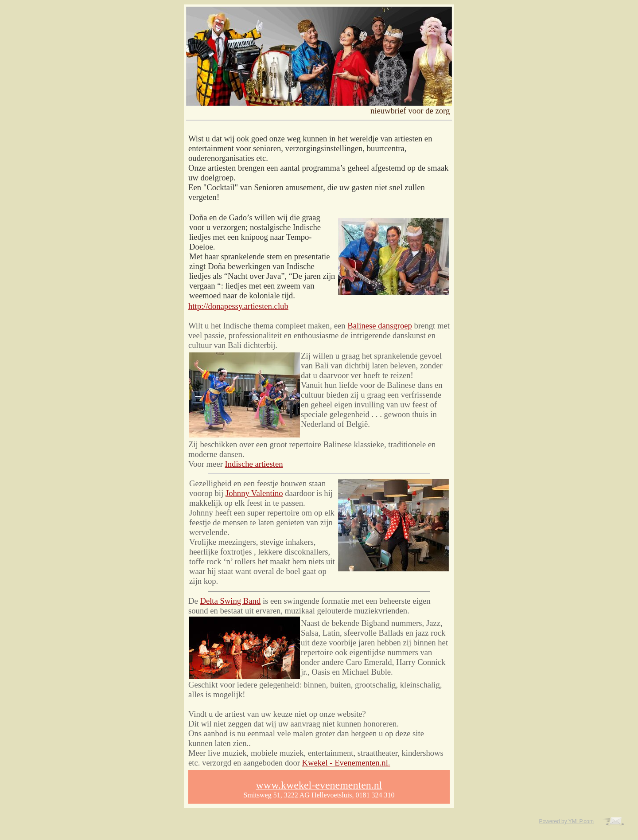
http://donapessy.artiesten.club (238, 306)
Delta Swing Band (230, 601)
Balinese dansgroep (380, 326)
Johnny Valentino (254, 493)
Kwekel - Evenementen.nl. (346, 763)
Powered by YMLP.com (566, 821)
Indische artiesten (254, 464)
